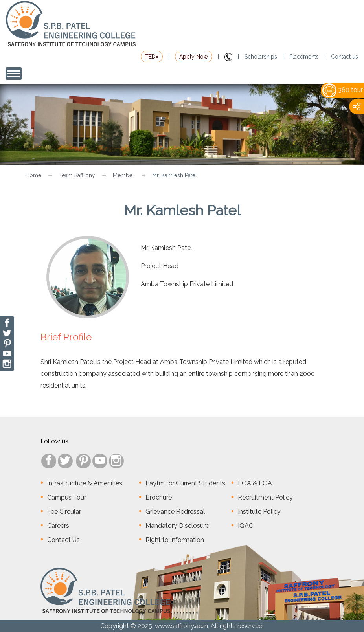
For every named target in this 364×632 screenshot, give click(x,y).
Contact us (345, 57)
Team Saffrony (77, 175)
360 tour (343, 90)
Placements (304, 57)
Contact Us (63, 540)
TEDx (152, 57)
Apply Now (194, 57)
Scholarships (261, 57)
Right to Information (175, 540)
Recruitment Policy (265, 497)
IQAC (245, 526)
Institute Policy (259, 512)
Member (124, 175)
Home (33, 175)
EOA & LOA (255, 483)
